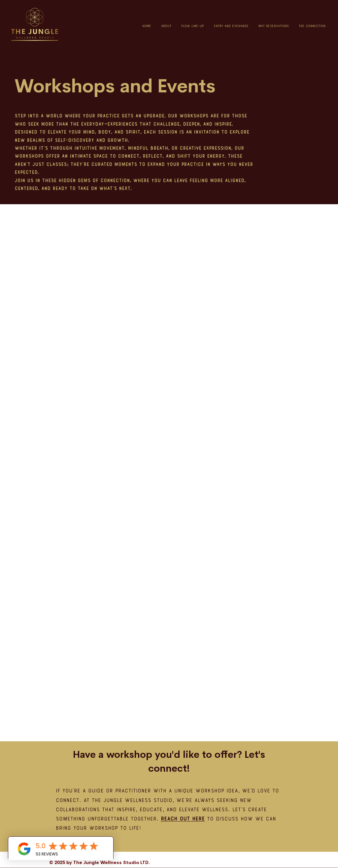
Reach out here (183, 820)
